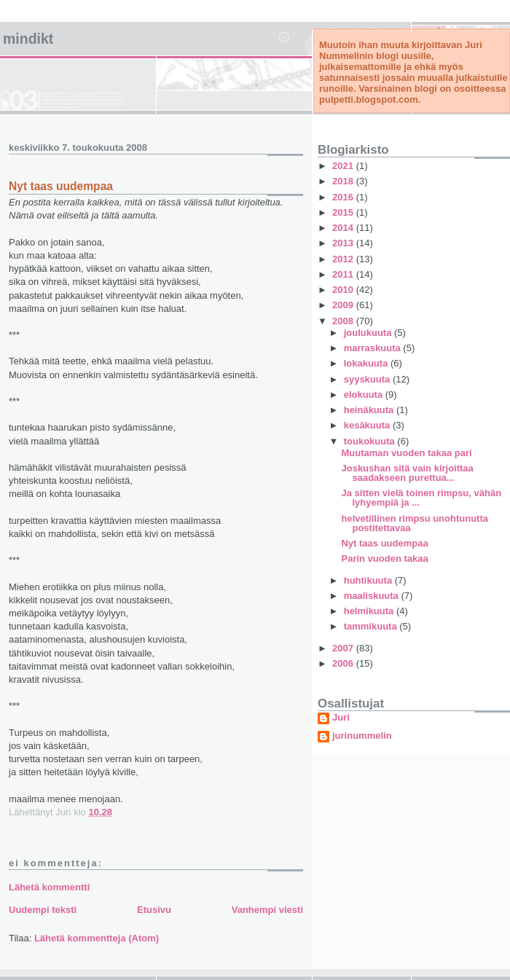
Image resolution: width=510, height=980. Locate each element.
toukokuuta (371, 441)
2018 (344, 181)
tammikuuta (372, 626)
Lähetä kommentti (49, 887)
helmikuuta (370, 611)
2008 (344, 321)
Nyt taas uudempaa (384, 543)
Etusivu (154, 910)
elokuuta (365, 395)
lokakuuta (367, 363)
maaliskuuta (373, 596)
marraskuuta (374, 348)
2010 (344, 290)
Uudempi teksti (43, 910)
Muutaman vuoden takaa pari (406, 453)
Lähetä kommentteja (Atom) (97, 938)
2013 (344, 243)
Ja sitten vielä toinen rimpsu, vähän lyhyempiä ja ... (421, 498)
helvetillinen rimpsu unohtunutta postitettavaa (415, 523)
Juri (341, 718)
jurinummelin (362, 736)
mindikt (28, 39)
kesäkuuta (368, 425)
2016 (344, 197)
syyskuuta (368, 379)
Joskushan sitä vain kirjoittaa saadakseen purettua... (407, 473)
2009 (344, 305)
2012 (344, 259)
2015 (344, 212)
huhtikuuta (369, 580)
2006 (344, 663)
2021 (344, 166)
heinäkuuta (370, 410)
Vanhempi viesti (267, 910)
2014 (344, 228)
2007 (344, 648)
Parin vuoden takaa (384, 558)
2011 (344, 274)
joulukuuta (369, 333)
